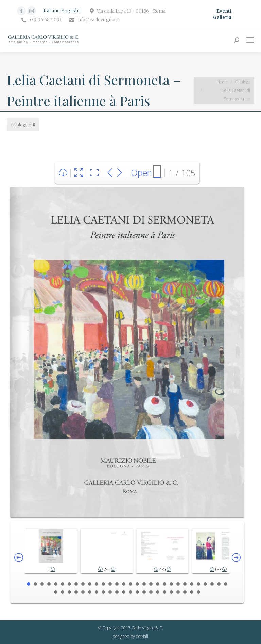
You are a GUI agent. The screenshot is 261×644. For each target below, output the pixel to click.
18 (144, 584)
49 (178, 592)
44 (144, 592)
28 (212, 584)
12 (103, 584)
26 (198, 584)
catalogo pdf (23, 125)
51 (192, 592)
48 (171, 592)
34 (76, 592)
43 (137, 592)
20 (158, 584)
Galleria (222, 18)
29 (219, 584)
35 (83, 592)
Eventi (224, 11)
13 (110, 584)
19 (151, 584)
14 (117, 584)
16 (130, 584)
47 (164, 592)
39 (110, 592)
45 (151, 592)
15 (124, 584)
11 (97, 584)
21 (164, 584)
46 (158, 592)
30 (226, 584)
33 (69, 592)
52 (198, 592)
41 (124, 592)
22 (171, 584)
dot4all (142, 636)
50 (185, 592)
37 (97, 592)
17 (137, 584)
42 (130, 592)
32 (63, 592)
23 (178, 584)
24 (185, 584)
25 (192, 584)
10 (90, 584)
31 (56, 592)
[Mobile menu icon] (250, 40)
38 (103, 592)
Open (141, 172)
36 (90, 592)
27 (205, 584)
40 (117, 592)
